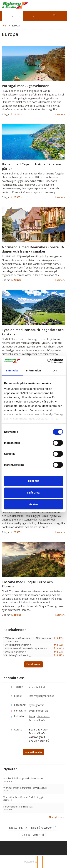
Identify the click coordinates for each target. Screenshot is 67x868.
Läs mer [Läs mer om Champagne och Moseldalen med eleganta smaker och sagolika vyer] (59, 532)
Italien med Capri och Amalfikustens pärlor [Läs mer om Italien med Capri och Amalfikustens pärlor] (32, 166)
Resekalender (15, 630)
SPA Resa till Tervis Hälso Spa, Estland (28, 648)
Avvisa (34, 504)
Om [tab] (55, 370)
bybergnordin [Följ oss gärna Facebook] (37, 705)
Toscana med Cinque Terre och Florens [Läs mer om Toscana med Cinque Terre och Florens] (27, 584)
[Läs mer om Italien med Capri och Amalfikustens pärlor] (33, 162)
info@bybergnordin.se (42, 696)
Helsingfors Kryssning (19, 645)
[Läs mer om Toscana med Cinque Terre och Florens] (33, 579)
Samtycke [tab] (12, 370)
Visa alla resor (33, 664)
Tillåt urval (33, 493)
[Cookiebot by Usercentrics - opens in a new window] (48, 361)
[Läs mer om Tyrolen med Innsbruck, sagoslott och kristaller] (33, 327)
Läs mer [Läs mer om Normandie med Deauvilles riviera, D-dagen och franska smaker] (59, 280)
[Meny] (54, 16)
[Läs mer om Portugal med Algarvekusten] (33, 81)
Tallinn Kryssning (17, 652)
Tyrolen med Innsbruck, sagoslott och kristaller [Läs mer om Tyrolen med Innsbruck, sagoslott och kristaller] (33, 332)
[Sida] (13, 16)
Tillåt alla (34, 481)
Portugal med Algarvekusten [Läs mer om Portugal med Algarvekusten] (26, 86)
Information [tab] (34, 370)
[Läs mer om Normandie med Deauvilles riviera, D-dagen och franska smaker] (33, 244)
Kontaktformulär (33, 752)
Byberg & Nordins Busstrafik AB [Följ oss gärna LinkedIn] (39, 718)
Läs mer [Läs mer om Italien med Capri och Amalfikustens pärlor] (59, 197)
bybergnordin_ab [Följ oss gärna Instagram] (39, 711)
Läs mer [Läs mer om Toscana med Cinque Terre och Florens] (59, 615)
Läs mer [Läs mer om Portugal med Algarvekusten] (59, 114)
